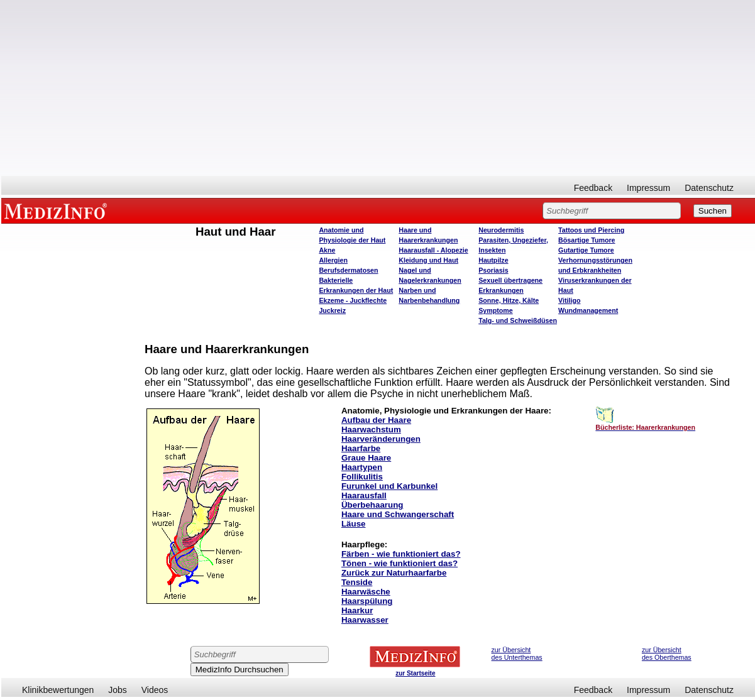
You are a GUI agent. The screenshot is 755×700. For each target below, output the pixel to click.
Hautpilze (493, 260)
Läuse (354, 524)
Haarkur (357, 610)
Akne (327, 250)
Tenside (357, 582)
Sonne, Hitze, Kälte (509, 300)
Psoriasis (493, 270)
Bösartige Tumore (587, 240)
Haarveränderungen (381, 439)
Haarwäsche (366, 592)
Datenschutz (709, 188)
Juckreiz (332, 310)
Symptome (495, 310)
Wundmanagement (588, 310)
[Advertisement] (378, 88)
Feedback (593, 188)
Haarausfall (364, 495)
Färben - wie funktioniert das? (401, 554)
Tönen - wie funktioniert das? (400, 563)
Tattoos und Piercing (591, 230)
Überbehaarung (372, 505)
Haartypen (362, 467)
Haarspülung (367, 601)
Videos (155, 690)
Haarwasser (365, 620)
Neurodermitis (501, 230)
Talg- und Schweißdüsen (518, 320)
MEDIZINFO (58, 211)
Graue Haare (366, 458)
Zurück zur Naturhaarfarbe (394, 573)
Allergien (333, 260)
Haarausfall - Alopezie (433, 250)
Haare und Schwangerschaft (398, 514)
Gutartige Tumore (586, 250)
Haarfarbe (361, 448)
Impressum (648, 188)
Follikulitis (362, 477)
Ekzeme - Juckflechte (353, 300)
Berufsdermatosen (348, 270)
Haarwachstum (371, 429)
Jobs (118, 690)
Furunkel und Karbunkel (389, 486)
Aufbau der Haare (376, 420)
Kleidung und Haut (428, 260)
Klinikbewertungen (58, 690)
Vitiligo (569, 300)
